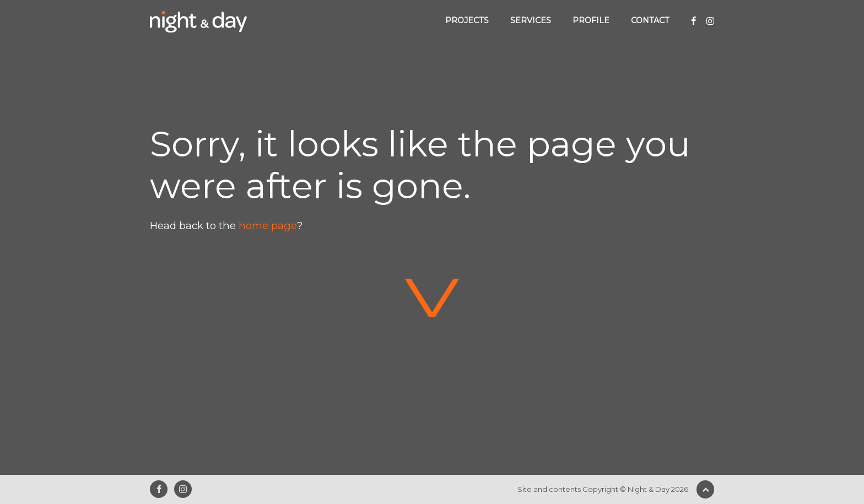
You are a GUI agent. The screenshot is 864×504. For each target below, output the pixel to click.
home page (268, 226)
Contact (650, 20)
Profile (591, 20)
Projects (467, 20)
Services (531, 20)
